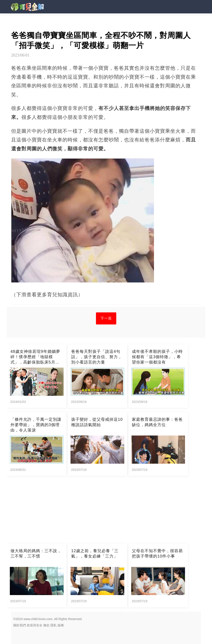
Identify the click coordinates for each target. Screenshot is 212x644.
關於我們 (20, 625)
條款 (46, 625)
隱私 (54, 625)
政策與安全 (35, 625)
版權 (61, 625)
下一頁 (106, 318)
